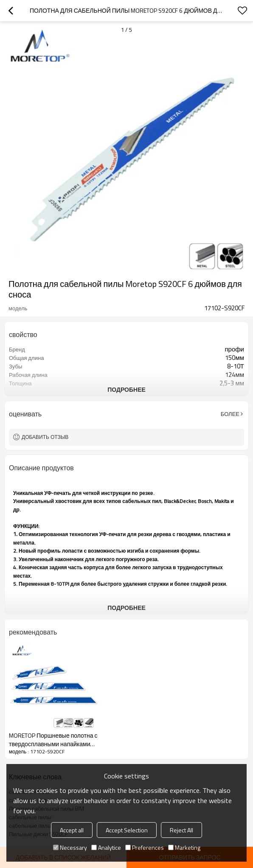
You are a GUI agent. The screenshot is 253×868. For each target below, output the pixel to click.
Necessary (70, 847)
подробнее (127, 389)
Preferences (145, 847)
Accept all (72, 830)
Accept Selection (127, 830)
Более (230, 414)
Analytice (106, 847)
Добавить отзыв (45, 437)
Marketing (184, 847)
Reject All (181, 830)
